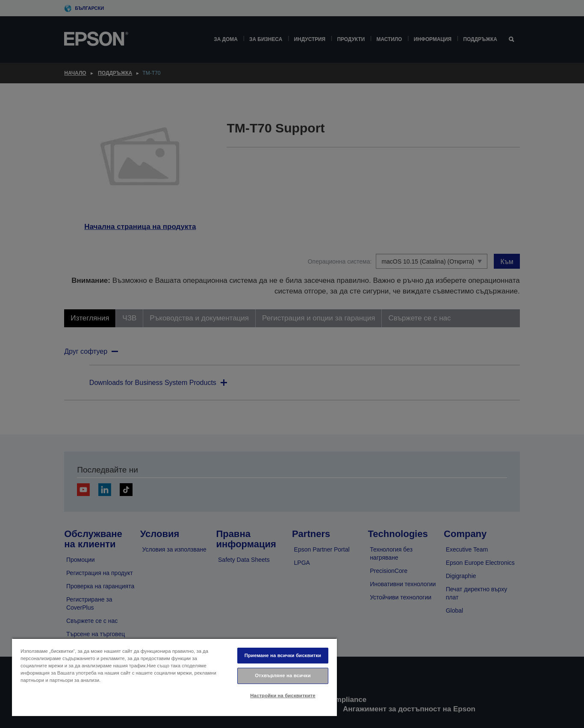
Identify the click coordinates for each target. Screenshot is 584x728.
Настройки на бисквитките (283, 696)
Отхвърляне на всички (283, 675)
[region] (174, 677)
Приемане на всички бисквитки (283, 655)
